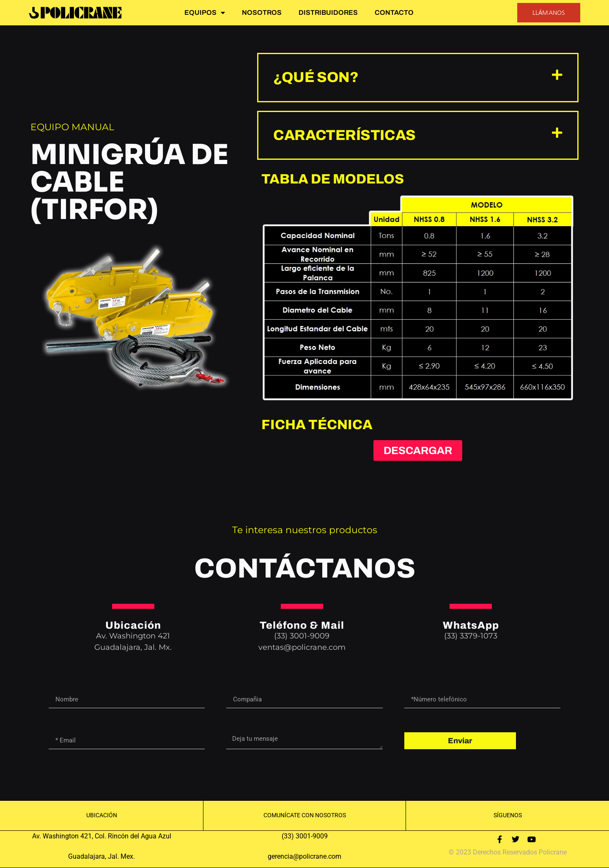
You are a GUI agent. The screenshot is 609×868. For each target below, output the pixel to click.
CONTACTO (394, 12)
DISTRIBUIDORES (328, 12)
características (344, 135)
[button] (418, 78)
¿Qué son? (316, 77)
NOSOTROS (262, 12)
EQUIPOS (205, 13)
